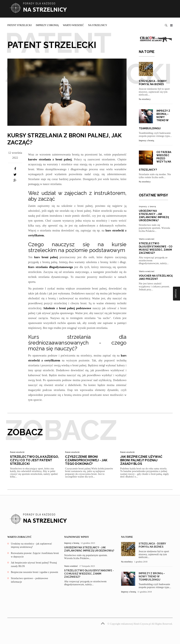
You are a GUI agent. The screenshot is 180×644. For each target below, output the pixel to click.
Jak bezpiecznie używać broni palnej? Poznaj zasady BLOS (141, 460)
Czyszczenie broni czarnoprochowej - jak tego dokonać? (86, 460)
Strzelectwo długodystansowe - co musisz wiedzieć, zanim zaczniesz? (89, 574)
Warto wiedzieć (73, 25)
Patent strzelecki (20, 25)
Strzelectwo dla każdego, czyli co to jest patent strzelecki (35, 460)
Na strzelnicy (98, 25)
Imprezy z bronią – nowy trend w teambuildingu (152, 576)
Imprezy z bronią (47, 25)
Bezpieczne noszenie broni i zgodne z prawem (34, 572)
